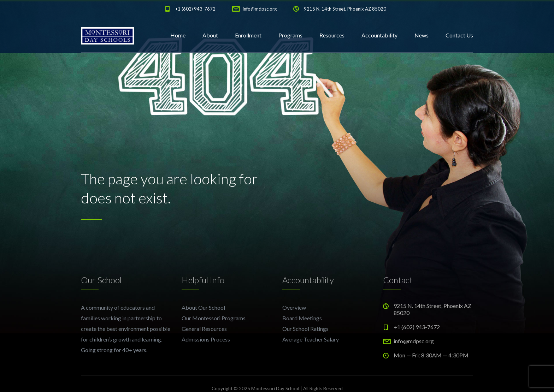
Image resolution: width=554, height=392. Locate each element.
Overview (294, 307)
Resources (332, 35)
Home (178, 35)
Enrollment (248, 35)
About (210, 35)
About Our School (203, 307)
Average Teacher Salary (311, 339)
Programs (290, 35)
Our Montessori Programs (214, 318)
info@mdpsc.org (260, 9)
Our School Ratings (305, 329)
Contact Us (459, 35)
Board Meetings (302, 318)
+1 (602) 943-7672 (195, 9)
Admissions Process (206, 339)
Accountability (379, 35)
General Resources (204, 329)
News (422, 35)
